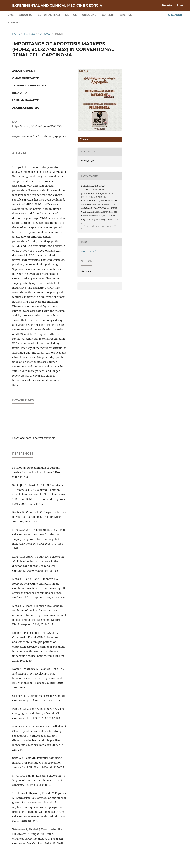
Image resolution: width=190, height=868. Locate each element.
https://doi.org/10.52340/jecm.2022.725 (37, 126)
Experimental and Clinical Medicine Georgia (57, 6)
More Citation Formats (97, 226)
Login (181, 5)
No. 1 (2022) (44, 34)
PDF (86, 140)
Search (175, 15)
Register (168, 5)
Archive (126, 15)
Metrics (71, 15)
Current (108, 15)
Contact (14, 22)
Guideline (89, 15)
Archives (29, 34)
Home (10, 15)
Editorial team (49, 15)
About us (26, 15)
